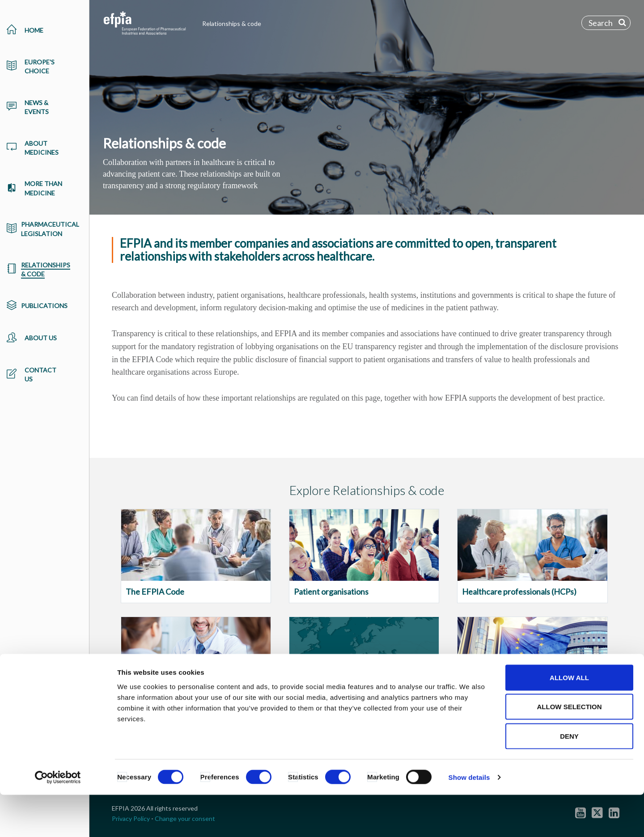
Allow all (569, 720)
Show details (469, 819)
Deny (569, 778)
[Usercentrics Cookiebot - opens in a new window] (58, 820)
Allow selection (570, 749)
